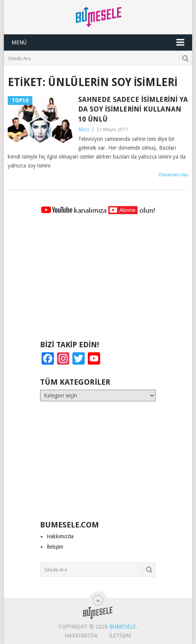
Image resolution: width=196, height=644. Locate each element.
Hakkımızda (60, 536)
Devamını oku (173, 175)
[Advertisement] (98, 281)
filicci (84, 129)
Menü (19, 42)
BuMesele (123, 627)
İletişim (55, 547)
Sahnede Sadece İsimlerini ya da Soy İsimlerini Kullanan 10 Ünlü (133, 109)
